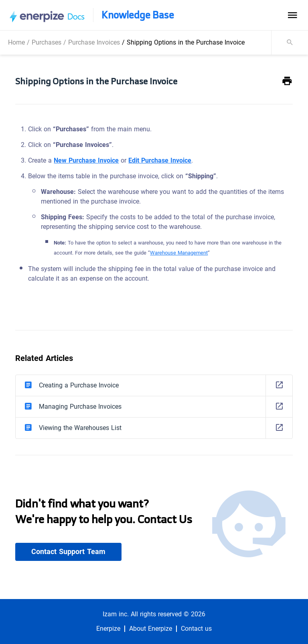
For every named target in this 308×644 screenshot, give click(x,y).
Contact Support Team (68, 552)
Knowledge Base (138, 15)
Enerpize (108, 629)
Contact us (196, 629)
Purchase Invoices (94, 42)
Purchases (47, 42)
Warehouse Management (179, 253)
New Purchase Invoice (86, 160)
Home (16, 42)
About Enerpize (151, 629)
